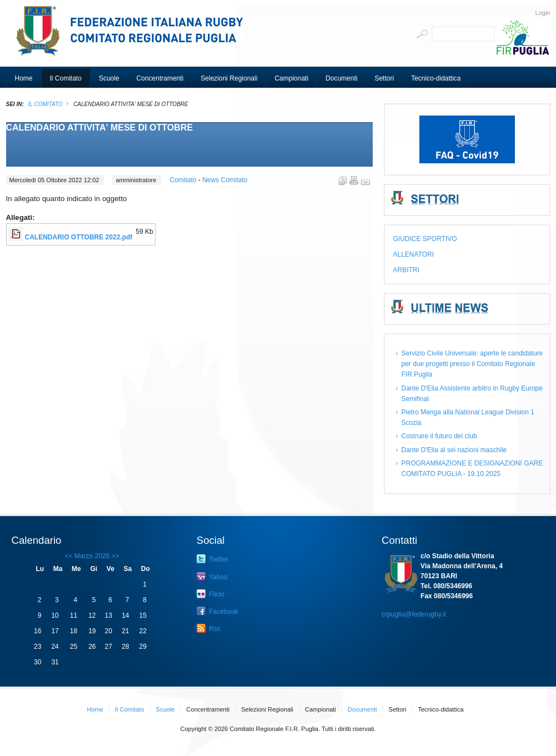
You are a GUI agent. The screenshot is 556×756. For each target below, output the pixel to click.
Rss (209, 628)
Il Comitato (46, 104)
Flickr (211, 594)
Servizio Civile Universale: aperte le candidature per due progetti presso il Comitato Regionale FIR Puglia (472, 364)
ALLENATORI (414, 254)
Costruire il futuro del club (439, 436)
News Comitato (225, 180)
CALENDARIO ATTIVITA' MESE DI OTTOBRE (100, 127)
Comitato (184, 180)
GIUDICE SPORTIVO (425, 239)
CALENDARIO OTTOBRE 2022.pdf (79, 237)
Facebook (217, 611)
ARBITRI (406, 270)
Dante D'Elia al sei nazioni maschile (454, 450)
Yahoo (212, 577)
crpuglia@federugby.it (414, 614)
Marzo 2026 (92, 556)
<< (68, 556)
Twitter (212, 559)
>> (114, 556)
